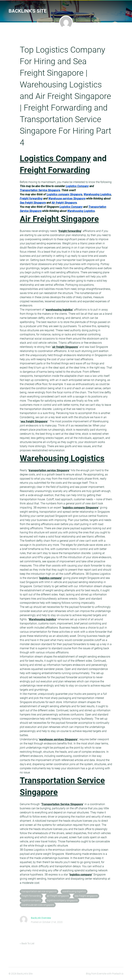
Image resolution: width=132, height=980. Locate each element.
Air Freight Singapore (59, 219)
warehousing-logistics (74, 891)
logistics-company (31, 900)
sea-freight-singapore (86, 896)
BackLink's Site (28, 11)
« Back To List (27, 943)
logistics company (50, 578)
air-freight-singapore (58, 896)
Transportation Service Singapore (62, 804)
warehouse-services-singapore (38, 905)
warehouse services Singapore (58, 739)
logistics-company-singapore (62, 900)
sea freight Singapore (34, 421)
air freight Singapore (65, 347)
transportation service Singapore (49, 470)
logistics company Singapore (81, 508)
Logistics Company (55, 158)
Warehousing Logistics (62, 458)
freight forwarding (70, 231)
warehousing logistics (59, 310)
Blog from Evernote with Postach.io (105, 974)
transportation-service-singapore (39, 891)
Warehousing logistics (42, 619)
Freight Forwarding (55, 170)
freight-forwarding (31, 896)
